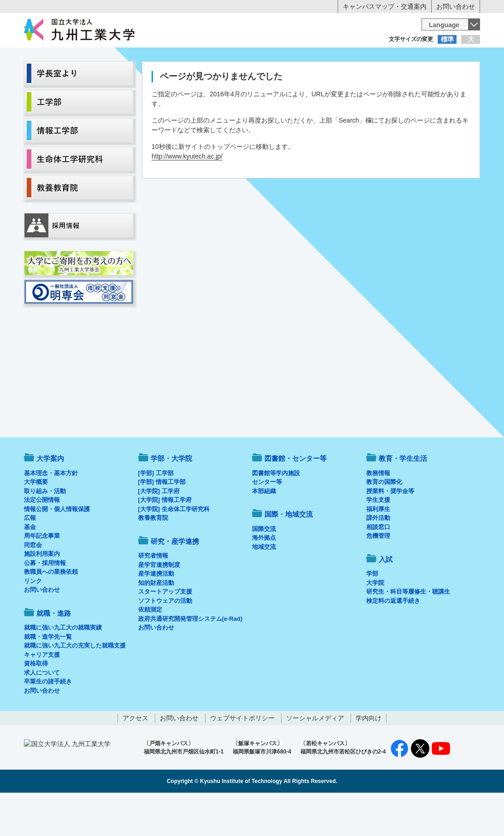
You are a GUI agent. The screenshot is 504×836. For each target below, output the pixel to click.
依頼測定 (150, 648)
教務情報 (378, 511)
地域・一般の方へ (434, 58)
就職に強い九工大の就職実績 (63, 666)
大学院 (375, 621)
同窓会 (33, 583)
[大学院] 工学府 (159, 529)
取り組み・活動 (45, 529)
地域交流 (264, 585)
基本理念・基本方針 (51, 511)
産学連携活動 (156, 612)
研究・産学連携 (338, 77)
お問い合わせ (456, 6)
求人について (42, 711)
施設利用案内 (42, 592)
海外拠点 (264, 576)
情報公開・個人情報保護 (57, 547)
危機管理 (378, 574)
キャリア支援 (42, 693)
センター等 (267, 520)
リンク (33, 619)
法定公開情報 (42, 538)
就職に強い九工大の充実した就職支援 (75, 684)
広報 (30, 556)
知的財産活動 (156, 621)
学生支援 (378, 538)
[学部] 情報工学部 (162, 520)
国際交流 (264, 567)
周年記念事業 (42, 574)
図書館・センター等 (296, 497)
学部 (372, 612)
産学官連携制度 (159, 603)
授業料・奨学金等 (390, 529)
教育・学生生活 (223, 77)
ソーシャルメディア (315, 756)
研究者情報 (153, 594)
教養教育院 (153, 556)
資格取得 (36, 702)
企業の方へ (343, 58)
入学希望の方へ (70, 58)
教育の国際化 (384, 520)
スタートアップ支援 (165, 630)
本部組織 (264, 529)
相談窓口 (378, 565)
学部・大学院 (171, 497)
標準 (447, 39)
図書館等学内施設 (276, 511)
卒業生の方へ (252, 58)
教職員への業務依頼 (51, 610)
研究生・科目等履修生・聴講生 (408, 630)
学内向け (369, 756)
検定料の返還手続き (393, 639)
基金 (30, 565)
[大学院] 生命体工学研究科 (174, 547)
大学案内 (53, 77)
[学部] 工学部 (156, 511)
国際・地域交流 (394, 77)
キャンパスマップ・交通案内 (385, 6)
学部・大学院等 (110, 77)
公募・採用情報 (45, 601)
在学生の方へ (161, 58)
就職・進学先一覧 (48, 675)
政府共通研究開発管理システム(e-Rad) (190, 657)
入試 (451, 77)
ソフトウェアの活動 (165, 639)
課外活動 (378, 556)
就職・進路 (281, 77)
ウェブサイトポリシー (242, 756)
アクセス (135, 756)
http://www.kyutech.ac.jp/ (187, 194)
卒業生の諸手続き (48, 720)
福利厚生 (378, 547)
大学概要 (36, 520)
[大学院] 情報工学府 (165, 538)
